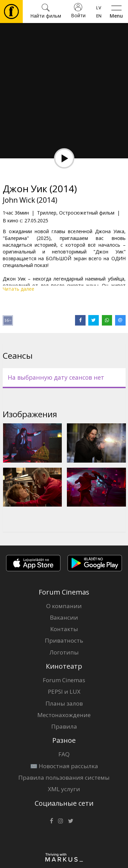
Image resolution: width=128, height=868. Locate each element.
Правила (64, 726)
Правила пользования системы (64, 777)
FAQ (64, 754)
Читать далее (19, 289)
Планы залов (64, 703)
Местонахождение (64, 715)
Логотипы (64, 652)
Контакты (64, 629)
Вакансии (64, 617)
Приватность (64, 640)
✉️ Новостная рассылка (64, 766)
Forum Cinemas (64, 680)
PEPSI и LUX (64, 692)
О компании (64, 606)
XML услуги (64, 789)
